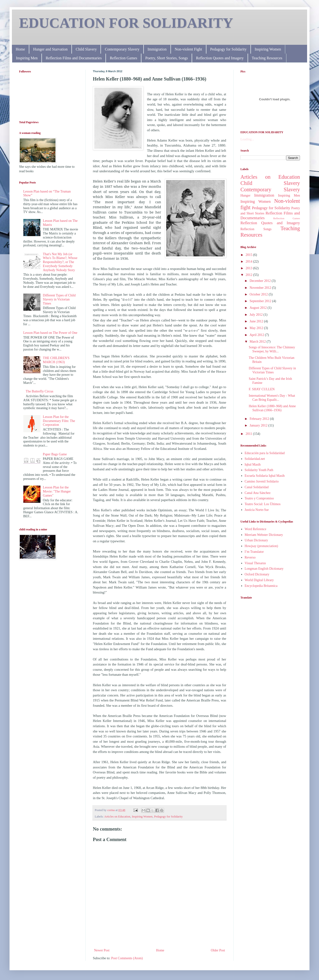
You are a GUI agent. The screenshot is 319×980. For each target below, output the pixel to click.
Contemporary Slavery (122, 49)
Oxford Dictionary (257, 574)
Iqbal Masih (253, 465)
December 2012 (261, 281)
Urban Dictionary (256, 540)
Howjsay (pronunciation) (261, 546)
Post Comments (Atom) (127, 958)
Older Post (218, 950)
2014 (249, 262)
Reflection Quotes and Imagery (220, 58)
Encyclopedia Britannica (261, 586)
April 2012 (257, 335)
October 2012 (259, 294)
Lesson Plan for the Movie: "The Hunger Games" (57, 491)
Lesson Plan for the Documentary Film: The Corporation (59, 421)
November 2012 (261, 288)
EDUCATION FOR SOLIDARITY (126, 23)
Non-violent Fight (188, 49)
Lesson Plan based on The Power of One (50, 333)
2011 (249, 434)
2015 (249, 255)
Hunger (245, 195)
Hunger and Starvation (50, 49)
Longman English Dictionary (264, 569)
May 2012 (257, 328)
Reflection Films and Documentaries (74, 58)
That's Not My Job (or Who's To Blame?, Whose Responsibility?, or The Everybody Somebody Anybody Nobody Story (60, 262)
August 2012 (258, 308)
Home (20, 49)
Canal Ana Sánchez (258, 493)
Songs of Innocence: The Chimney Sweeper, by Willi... (272, 349)
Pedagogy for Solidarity (228, 49)
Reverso (250, 557)
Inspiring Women (268, 49)
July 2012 (256, 315)
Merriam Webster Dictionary (264, 535)
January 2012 (259, 425)
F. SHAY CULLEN (262, 389)
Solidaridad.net (255, 459)
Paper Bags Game (55, 454)
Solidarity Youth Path (259, 470)
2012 (249, 275)
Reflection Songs (256, 229)
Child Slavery (86, 49)
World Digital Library (259, 580)
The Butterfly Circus (40, 391)
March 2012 (258, 342)
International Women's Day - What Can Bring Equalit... (272, 398)
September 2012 (261, 301)
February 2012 (260, 419)
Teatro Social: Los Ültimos (263, 504)
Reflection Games (123, 58)
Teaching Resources (267, 58)
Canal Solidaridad (257, 487)
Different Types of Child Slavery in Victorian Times (59, 299)
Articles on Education (117, 817)
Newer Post (102, 950)
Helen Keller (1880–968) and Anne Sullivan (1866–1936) (272, 408)
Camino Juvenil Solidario (262, 481)
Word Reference (256, 529)
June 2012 (257, 321)
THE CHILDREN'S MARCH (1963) (56, 360)
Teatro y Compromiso (259, 498)
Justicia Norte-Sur (257, 510)
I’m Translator (254, 552)
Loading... (247, 139)
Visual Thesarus (255, 563)
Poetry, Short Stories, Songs (167, 58)
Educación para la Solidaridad (265, 453)
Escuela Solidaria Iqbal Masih (265, 476)
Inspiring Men (27, 58)
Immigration (157, 49)
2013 (249, 268)
